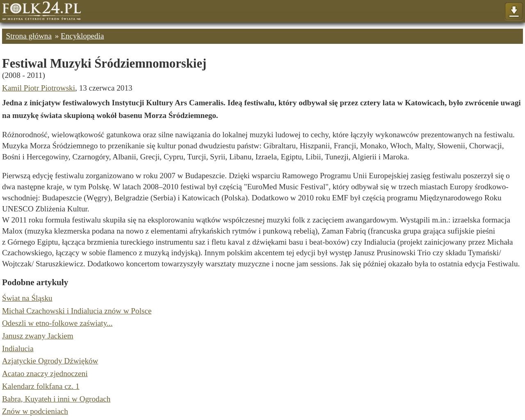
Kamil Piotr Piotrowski (39, 88)
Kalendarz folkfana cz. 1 (41, 386)
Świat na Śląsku (27, 298)
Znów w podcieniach (35, 411)
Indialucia (18, 348)
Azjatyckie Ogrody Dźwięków (50, 361)
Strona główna (29, 36)
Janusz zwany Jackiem (38, 336)
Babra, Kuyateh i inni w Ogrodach (56, 399)
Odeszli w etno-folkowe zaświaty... (57, 323)
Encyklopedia (82, 36)
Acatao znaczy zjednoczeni (45, 373)
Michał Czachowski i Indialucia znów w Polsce (77, 311)
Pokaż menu (514, 12)
